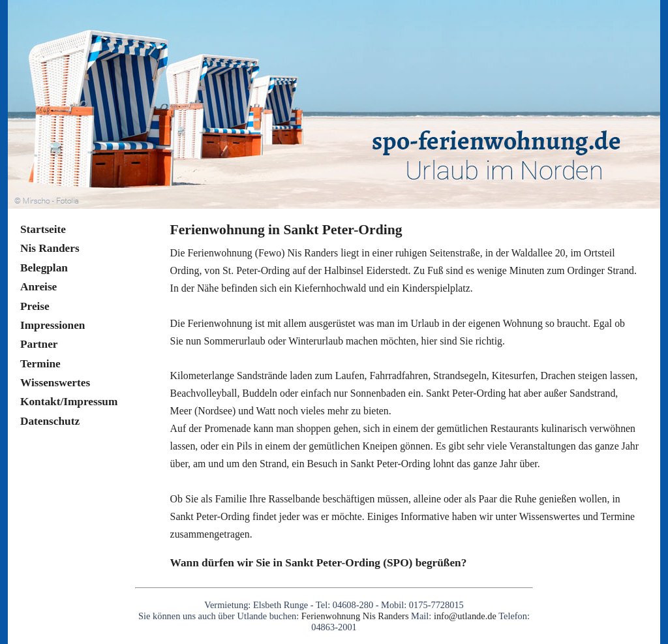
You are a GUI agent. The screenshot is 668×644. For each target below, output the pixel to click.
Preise (35, 306)
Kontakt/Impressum (69, 402)
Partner (39, 344)
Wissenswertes (55, 383)
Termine (40, 364)
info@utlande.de (465, 616)
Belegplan (44, 268)
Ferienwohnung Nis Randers (356, 616)
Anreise (38, 287)
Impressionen (53, 325)
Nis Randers (50, 248)
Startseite (43, 229)
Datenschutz (50, 421)
